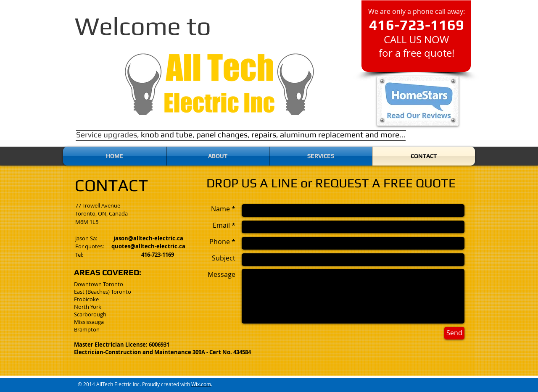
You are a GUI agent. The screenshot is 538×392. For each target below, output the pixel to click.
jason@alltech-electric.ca (148, 238)
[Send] (454, 333)
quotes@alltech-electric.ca (148, 246)
